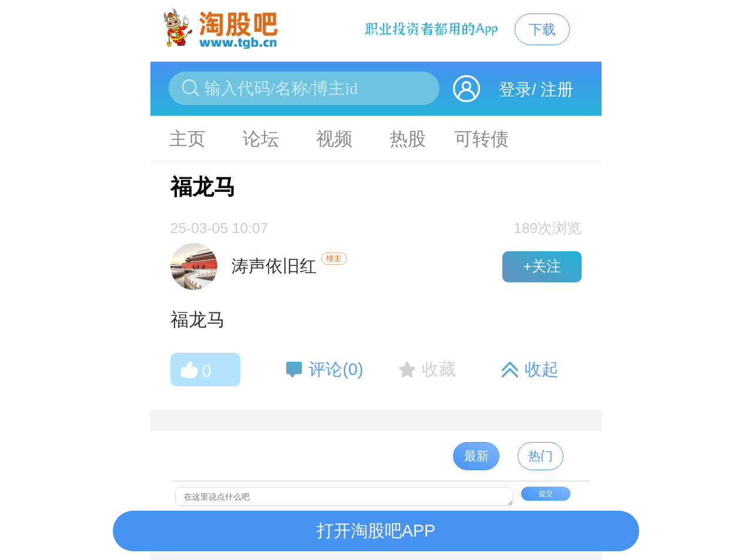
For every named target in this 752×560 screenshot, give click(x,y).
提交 (546, 494)
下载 (542, 29)
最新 (476, 456)
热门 (540, 456)
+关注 (542, 266)
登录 (515, 90)
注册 (557, 90)
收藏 (439, 369)
